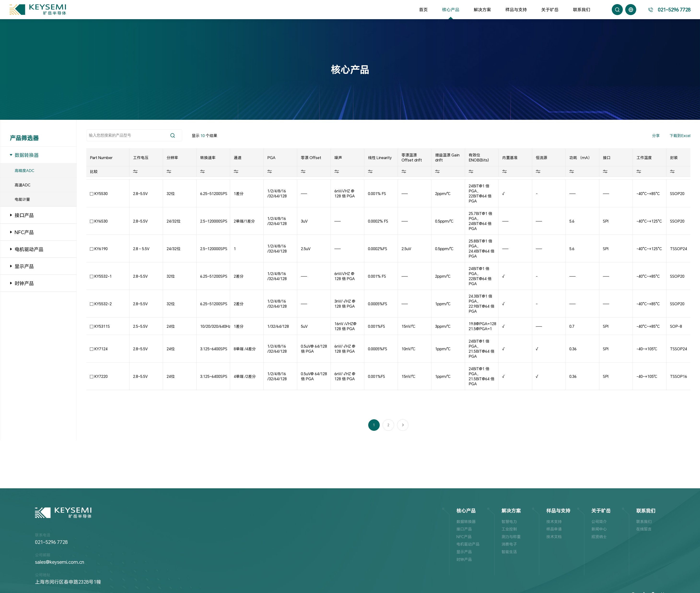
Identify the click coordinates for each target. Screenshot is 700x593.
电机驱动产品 (468, 544)
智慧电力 (509, 521)
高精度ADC (24, 170)
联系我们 (582, 10)
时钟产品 (464, 559)
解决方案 (482, 10)
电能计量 (22, 199)
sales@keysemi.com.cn (60, 562)
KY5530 (101, 193)
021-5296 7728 (51, 542)
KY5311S (102, 326)
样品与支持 (516, 10)
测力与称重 (511, 537)
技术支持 (554, 521)
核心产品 (451, 10)
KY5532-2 (103, 304)
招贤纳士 (599, 537)
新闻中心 (599, 529)
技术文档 (554, 537)
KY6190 (101, 249)
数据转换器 (466, 521)
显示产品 (464, 552)
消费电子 (509, 544)
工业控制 (509, 529)
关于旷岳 (550, 10)
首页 (423, 10)
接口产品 (464, 529)
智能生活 (509, 552)
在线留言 (644, 529)
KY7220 (101, 376)
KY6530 (101, 221)
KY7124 (101, 349)
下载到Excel (680, 135)
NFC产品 (464, 537)
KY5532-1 (103, 276)
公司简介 (599, 521)
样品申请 (554, 529)
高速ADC (23, 185)
